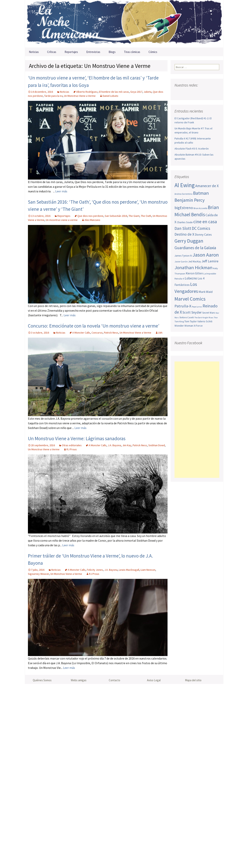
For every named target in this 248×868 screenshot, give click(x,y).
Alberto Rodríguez (87, 92)
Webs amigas (79, 680)
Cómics (153, 52)
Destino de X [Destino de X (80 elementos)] (184, 234)
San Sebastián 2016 (116, 216)
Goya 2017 (136, 92)
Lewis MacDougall (129, 570)
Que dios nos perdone (90, 216)
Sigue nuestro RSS (216, 93)
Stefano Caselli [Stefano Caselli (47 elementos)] (187, 317)
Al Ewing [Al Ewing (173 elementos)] (185, 185)
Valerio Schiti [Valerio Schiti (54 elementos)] (205, 321)
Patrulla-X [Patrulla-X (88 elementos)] (183, 306)
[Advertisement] (197, 420)
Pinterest (201, 93)
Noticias (34, 52)
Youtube (193, 93)
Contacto (114, 680)
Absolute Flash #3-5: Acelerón (192, 149)
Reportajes (71, 52)
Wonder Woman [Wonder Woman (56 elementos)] (184, 326)
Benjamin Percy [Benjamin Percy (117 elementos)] (190, 200)
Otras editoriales (72, 445)
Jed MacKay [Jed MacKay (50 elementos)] (195, 262)
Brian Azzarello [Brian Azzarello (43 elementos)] (200, 208)
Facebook (178, 93)
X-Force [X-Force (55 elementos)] (198, 326)
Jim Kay (127, 445)
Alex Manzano (92, 220)
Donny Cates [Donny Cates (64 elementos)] (203, 234)
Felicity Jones (95, 570)
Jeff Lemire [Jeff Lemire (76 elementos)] (210, 261)
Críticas (52, 52)
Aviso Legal (154, 680)
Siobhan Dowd (157, 445)
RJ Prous (72, 449)
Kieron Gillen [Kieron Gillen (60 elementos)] (194, 273)
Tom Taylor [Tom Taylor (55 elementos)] (191, 321)
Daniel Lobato (110, 96)
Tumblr (208, 93)
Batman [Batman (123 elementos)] (201, 193)
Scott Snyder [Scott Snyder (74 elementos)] (192, 312)
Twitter (185, 93)
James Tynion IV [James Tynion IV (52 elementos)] (183, 256)
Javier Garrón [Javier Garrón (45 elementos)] (181, 262)
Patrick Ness (111, 333)
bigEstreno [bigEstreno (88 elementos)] (184, 208)
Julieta (148, 92)
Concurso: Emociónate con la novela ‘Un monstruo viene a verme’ (94, 326)
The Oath (146, 216)
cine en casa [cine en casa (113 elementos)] (205, 222)
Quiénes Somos (42, 680)
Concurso (97, 333)
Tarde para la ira (53, 96)
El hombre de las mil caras (114, 92)
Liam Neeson (148, 570)
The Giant (134, 216)
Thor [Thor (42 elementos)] (216, 318)
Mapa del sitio (193, 680)
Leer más (61, 191)
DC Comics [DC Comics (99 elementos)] (201, 228)
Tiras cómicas (132, 52)
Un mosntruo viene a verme (62, 220)
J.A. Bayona (114, 445)
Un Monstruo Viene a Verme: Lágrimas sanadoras (77, 438)
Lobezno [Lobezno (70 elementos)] (191, 278)
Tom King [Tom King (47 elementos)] (179, 321)
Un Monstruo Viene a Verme (80, 96)
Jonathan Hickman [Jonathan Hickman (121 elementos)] (194, 268)
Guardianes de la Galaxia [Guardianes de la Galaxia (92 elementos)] (195, 248)
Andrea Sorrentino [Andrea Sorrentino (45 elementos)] (184, 194)
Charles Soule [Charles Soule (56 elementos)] (185, 222)
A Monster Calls (81, 333)
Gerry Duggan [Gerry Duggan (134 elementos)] (189, 241)
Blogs (112, 52)
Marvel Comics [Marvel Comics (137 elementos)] (190, 299)
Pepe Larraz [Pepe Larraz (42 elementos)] (197, 307)
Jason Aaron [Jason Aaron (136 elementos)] (206, 255)
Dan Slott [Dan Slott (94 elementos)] (183, 228)
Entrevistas (93, 52)
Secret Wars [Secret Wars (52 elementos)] (209, 313)
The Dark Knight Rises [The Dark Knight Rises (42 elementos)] (204, 318)
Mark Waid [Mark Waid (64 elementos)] (206, 292)
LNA (160, 333)
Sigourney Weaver (38, 574)
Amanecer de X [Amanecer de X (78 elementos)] (207, 186)
